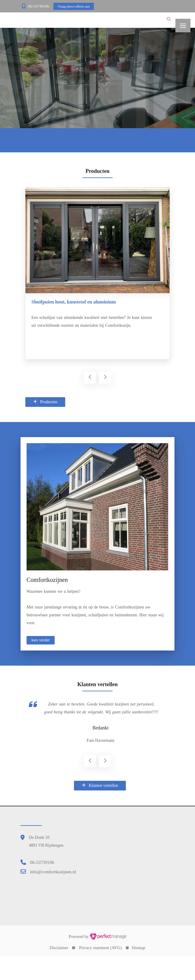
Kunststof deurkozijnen (53, 302)
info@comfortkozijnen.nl (53, 894)
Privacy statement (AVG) (100, 971)
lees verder (41, 640)
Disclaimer (59, 971)
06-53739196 (38, 6)
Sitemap (139, 971)
